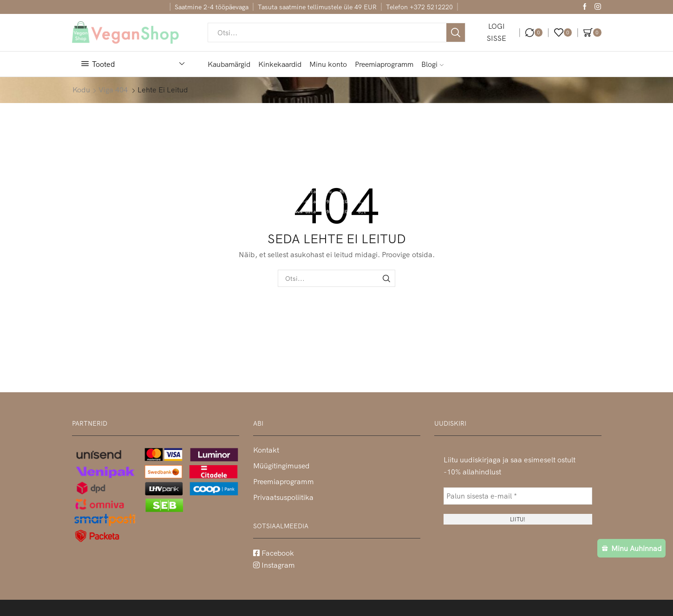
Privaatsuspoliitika (283, 497)
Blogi (432, 64)
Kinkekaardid (280, 64)
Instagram (274, 565)
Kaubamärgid (229, 64)
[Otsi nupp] (456, 32)
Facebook (274, 553)
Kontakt (266, 450)
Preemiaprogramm (384, 64)
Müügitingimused (281, 466)
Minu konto (328, 64)
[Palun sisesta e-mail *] (518, 496)
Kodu (81, 90)
